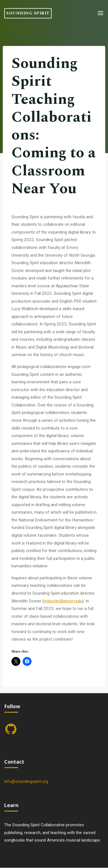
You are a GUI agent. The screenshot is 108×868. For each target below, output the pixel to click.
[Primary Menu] (100, 13)
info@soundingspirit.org (26, 781)
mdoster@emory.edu (63, 601)
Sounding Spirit (28, 13)
